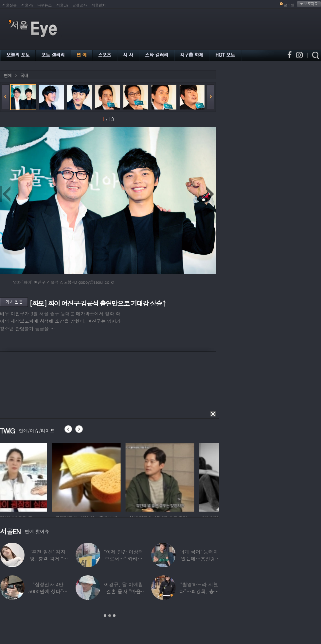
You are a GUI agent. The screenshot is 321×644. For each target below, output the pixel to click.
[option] (34, 476)
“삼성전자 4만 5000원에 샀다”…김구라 (48, 591)
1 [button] (105, 616)
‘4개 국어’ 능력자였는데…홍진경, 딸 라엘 (199, 559)
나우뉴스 (45, 5)
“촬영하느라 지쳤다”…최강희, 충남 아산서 (199, 591)
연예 (8, 75)
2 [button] (110, 616)
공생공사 (80, 5)
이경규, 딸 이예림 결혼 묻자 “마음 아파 (124, 591)
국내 (24, 75)
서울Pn (27, 5)
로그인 (289, 5)
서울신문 (9, 5)
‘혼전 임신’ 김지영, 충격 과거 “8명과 (48, 559)
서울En (62, 5)
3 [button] (114, 616)
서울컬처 (99, 5)
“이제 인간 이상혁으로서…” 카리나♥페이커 (123, 559)
